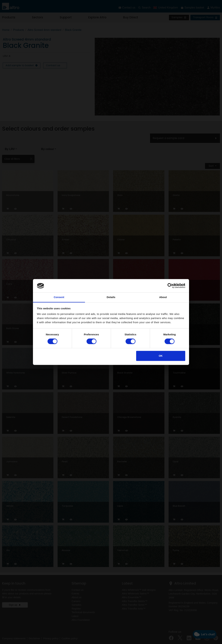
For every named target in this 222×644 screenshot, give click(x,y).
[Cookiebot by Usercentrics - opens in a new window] (170, 286)
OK (161, 356)
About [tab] (163, 297)
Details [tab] (111, 297)
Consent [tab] (59, 297)
